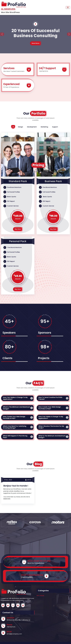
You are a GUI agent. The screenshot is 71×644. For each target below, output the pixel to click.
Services (9, 68)
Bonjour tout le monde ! (16, 486)
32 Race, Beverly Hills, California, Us (18, 620)
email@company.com (14, 634)
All (13, 127)
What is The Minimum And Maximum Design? (17, 408)
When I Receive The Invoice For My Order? (51, 427)
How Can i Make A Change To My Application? (15, 398)
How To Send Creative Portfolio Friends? (50, 398)
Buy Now (18, 229)
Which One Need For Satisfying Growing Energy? (15, 427)
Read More (35, 43)
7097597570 (11, 627)
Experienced (11, 84)
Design (21, 127)
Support (55, 127)
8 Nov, (8, 480)
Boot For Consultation (36, 563)
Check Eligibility (27, 577)
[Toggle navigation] (68, 8)
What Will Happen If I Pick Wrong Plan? (15, 437)
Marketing (44, 127)
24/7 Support (47, 68)
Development (32, 127)
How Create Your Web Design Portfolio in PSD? (50, 408)
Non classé (40, 595)
